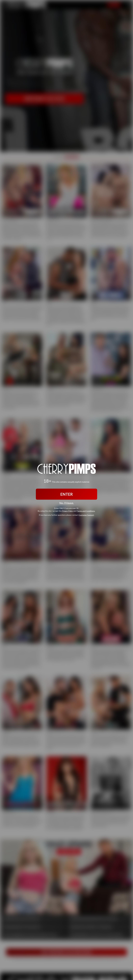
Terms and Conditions (86, 511)
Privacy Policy (68, 511)
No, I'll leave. (67, 503)
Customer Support (86, 515)
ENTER (67, 494)
